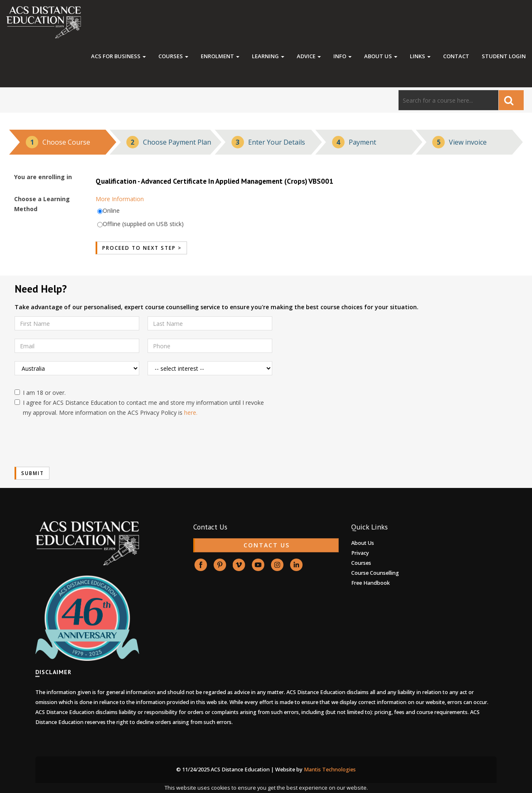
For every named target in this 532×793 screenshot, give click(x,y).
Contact (456, 56)
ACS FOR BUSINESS (118, 56)
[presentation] (78, 442)
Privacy (360, 553)
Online (111, 211)
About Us (381, 56)
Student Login (504, 56)
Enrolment (220, 56)
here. (191, 413)
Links (420, 56)
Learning (268, 56)
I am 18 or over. (40, 393)
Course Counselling (375, 573)
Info (342, 56)
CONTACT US (267, 545)
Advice (309, 56)
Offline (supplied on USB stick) (143, 224)
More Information (120, 199)
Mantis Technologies (330, 770)
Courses (173, 56)
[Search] (448, 100)
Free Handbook (371, 583)
